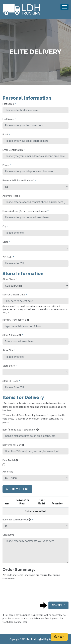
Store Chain (9, 279)
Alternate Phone (11, 196)
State (5, 242)
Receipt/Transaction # (16, 320)
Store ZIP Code (10, 381)
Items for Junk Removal (17, 520)
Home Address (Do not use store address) (25, 211)
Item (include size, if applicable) (21, 430)
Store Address (12, 335)
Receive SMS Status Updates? (18, 181)
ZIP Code (7, 257)
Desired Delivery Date (14, 295)
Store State (9, 366)
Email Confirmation (13, 150)
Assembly (8, 472)
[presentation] (28, 591)
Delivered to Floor (13, 445)
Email (5, 135)
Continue (58, 605)
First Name (8, 104)
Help (59, 637)
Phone (6, 165)
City (5, 226)
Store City (8, 350)
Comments (8, 535)
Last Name (8, 119)
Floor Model (10, 460)
